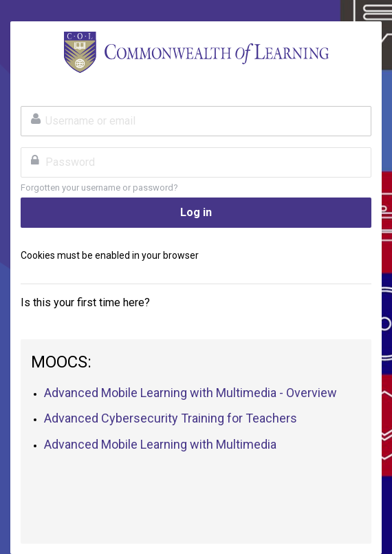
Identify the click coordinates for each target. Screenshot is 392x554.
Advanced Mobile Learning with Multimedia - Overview (190, 393)
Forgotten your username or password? (99, 188)
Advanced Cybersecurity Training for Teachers (171, 418)
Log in (196, 212)
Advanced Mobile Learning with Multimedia (160, 444)
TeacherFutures (196, 52)
